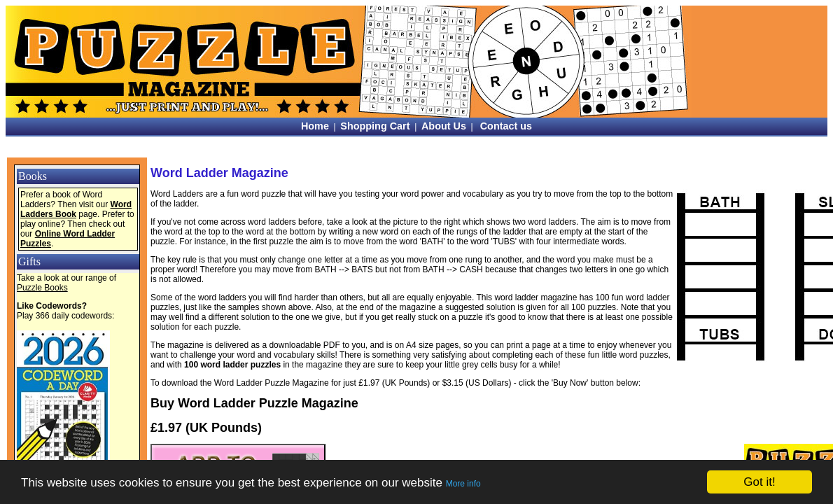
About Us (444, 126)
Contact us (506, 126)
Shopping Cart (375, 126)
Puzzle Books (42, 288)
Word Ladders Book (76, 209)
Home (315, 126)
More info (463, 484)
